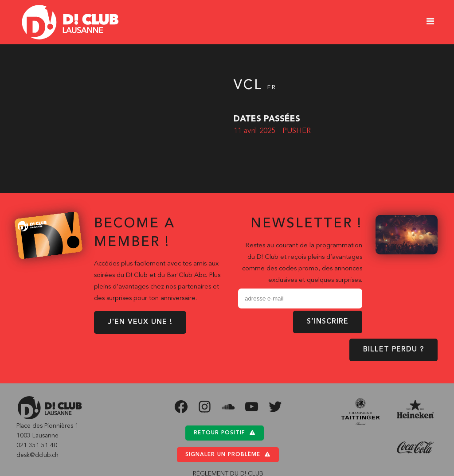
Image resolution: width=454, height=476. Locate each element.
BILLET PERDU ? (393, 350)
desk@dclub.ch (37, 455)
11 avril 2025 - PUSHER (272, 131)
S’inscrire (328, 322)
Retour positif (225, 433)
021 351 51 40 (37, 445)
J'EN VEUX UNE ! (140, 322)
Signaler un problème (228, 455)
